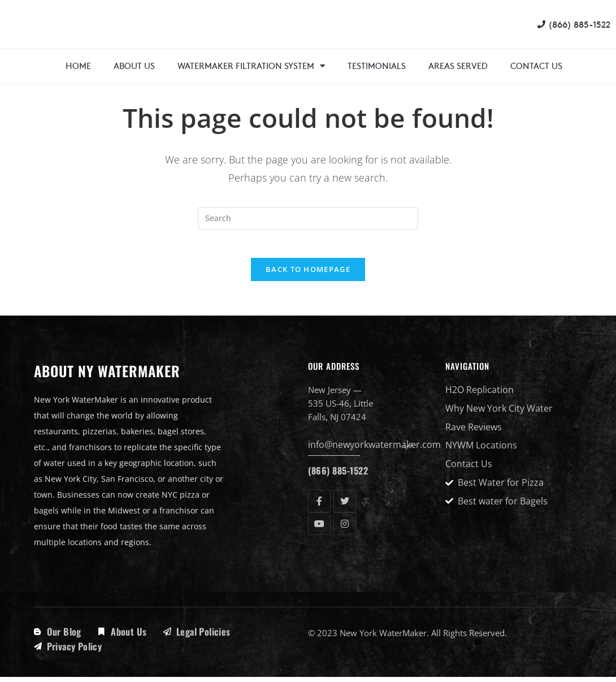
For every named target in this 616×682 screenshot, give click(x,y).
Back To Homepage (308, 275)
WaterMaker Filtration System (251, 66)
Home (78, 65)
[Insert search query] (308, 218)
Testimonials (377, 65)
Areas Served (458, 65)
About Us (134, 65)
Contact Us (536, 65)
